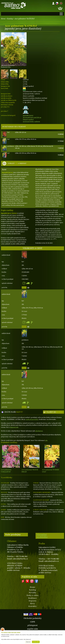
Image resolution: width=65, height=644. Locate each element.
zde (46, 440)
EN (61, 3)
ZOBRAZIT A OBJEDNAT (17, 163)
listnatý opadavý (28, 120)
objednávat (39, 431)
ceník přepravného (32, 419)
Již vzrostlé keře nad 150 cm (32, 118)
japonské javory (28, 115)
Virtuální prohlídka (42, 536)
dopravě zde (14, 427)
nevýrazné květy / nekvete (31, 122)
